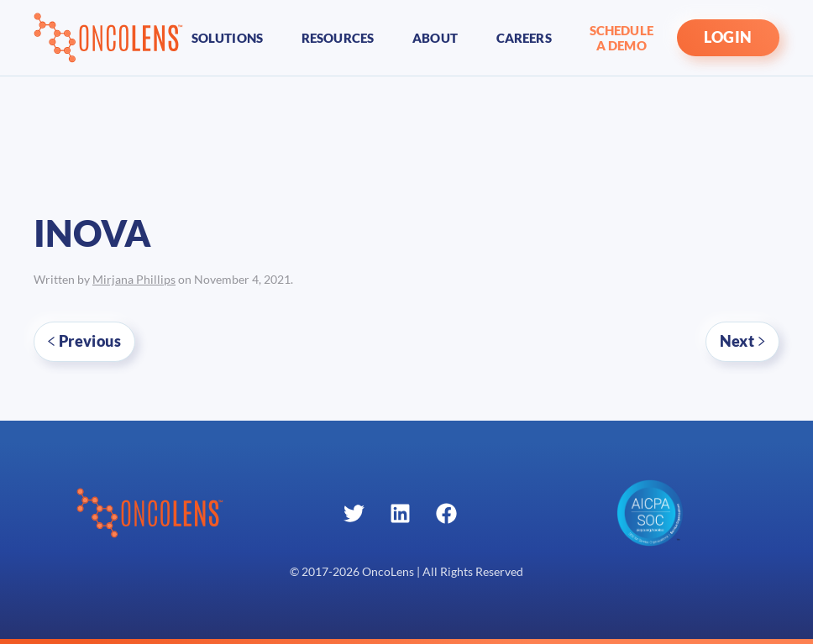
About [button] (435, 38)
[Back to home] (108, 38)
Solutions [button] (227, 38)
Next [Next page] (742, 341)
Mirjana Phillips (134, 280)
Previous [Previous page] (84, 341)
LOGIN (728, 37)
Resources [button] (338, 38)
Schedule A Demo (622, 38)
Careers (524, 38)
